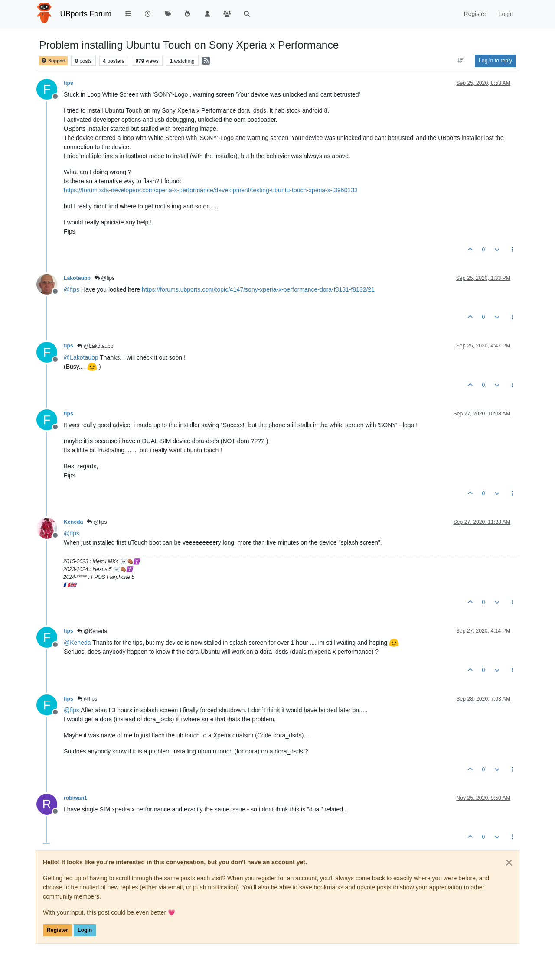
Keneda (73, 522)
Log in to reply (495, 61)
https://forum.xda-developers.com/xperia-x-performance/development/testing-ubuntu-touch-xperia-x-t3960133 (211, 190)
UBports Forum (86, 14)
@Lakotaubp (95, 346)
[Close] (509, 863)
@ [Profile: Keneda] (77, 643)
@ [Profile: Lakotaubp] (81, 357)
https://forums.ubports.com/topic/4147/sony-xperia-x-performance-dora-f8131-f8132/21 (258, 289)
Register (57, 930)
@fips (104, 278)
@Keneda (92, 631)
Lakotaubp (77, 278)
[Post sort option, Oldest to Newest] (461, 61)
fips (69, 83)
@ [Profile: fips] (72, 289)
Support (53, 61)
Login (85, 930)
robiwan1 (75, 798)
